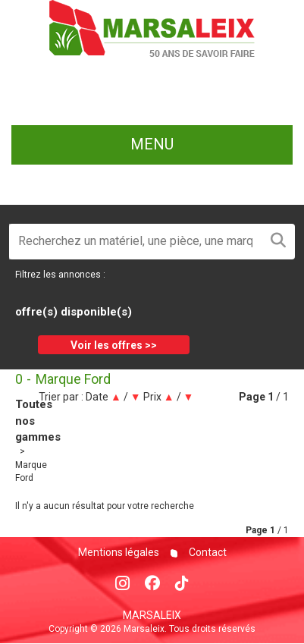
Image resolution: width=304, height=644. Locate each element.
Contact (207, 552)
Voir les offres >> (114, 345)
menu (152, 144)
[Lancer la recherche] (278, 242)
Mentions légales (119, 552)
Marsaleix (152, 615)
